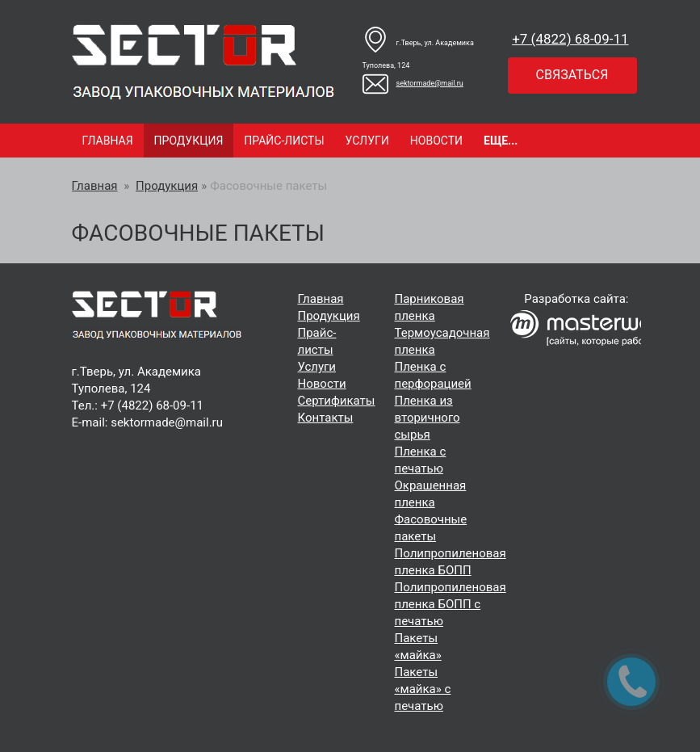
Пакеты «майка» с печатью (423, 689)
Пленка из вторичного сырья (428, 418)
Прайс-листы (284, 141)
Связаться (572, 75)
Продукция (189, 141)
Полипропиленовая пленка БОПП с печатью (451, 604)
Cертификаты (337, 401)
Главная (108, 141)
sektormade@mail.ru (413, 83)
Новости (436, 141)
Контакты (326, 418)
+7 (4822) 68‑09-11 (570, 39)
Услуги (367, 141)
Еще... (501, 141)
